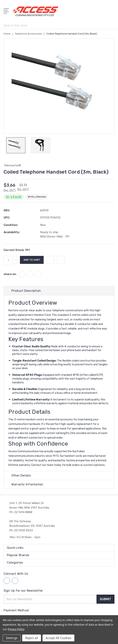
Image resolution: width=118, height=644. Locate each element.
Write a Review (37, 197)
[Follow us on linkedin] (15, 581)
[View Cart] (112, 12)
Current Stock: (17, 251)
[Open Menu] (7, 11)
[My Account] (96, 12)
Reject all (32, 638)
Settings (12, 638)
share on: (10, 274)
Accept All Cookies (58, 638)
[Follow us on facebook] (7, 581)
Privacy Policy (16, 629)
